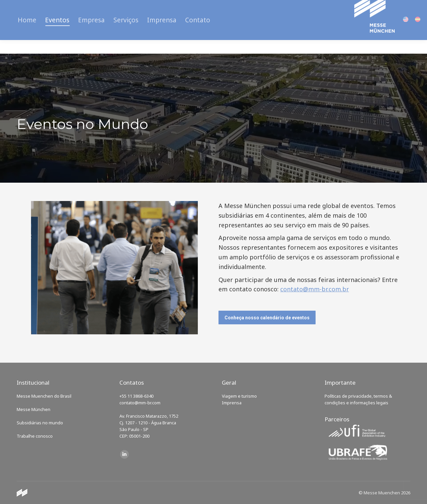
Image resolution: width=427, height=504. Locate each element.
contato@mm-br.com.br (315, 289)
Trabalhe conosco (35, 436)
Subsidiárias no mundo (40, 423)
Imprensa (232, 403)
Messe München (34, 409)
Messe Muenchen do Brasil (44, 396)
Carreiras (88, 7)
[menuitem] (27, 34)
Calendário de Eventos (43, 7)
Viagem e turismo (239, 396)
